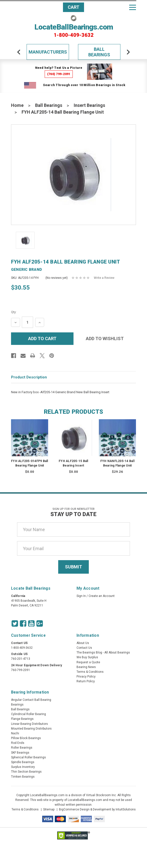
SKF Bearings (20, 753)
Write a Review (104, 278)
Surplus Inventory (23, 767)
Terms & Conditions (90, 672)
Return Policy (86, 681)
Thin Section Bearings (26, 772)
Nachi (15, 733)
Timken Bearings (23, 777)
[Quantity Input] (27, 322)
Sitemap (49, 809)
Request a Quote (88, 662)
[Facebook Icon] (23, 623)
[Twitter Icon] (15, 623)
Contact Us (84, 648)
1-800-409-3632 (74, 35)
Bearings (17, 705)
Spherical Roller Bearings (28, 757)
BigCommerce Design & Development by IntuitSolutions (97, 809)
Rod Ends (18, 743)
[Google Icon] (40, 623)
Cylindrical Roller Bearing (28, 714)
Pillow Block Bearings (26, 738)
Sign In (81, 596)
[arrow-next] (128, 52)
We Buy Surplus (87, 657)
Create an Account (102, 596)
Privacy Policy (86, 677)
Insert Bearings (89, 105)
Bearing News (86, 667)
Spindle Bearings (23, 762)
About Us (83, 643)
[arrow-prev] (19, 52)
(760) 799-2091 (59, 74)
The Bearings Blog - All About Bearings (103, 653)
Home (17, 105)
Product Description (29, 377)
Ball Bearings (99, 52)
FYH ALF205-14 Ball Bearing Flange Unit (63, 112)
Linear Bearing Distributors (29, 724)
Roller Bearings (22, 748)
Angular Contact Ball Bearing (31, 700)
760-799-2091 (21, 670)
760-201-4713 (21, 659)
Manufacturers (48, 52)
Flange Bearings (22, 719)
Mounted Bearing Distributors (31, 729)
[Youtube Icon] (31, 623)
